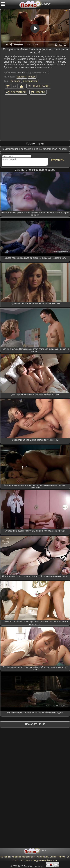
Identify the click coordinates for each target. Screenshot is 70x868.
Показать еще (35, 724)
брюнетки (16, 81)
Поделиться (18, 92)
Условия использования (23, 857)
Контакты (5, 857)
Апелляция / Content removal (51, 857)
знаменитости (30, 81)
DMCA (29, 860)
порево (32, 77)
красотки (22, 77)
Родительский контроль (46, 860)
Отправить (57, 160)
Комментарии (41, 86)
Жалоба (40, 92)
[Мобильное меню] (3, 4)
